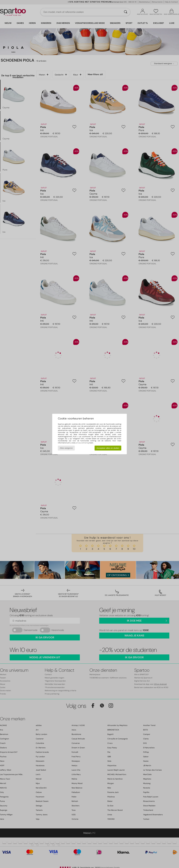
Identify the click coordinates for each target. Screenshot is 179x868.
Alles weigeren (66, 448)
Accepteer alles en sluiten (108, 448)
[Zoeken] (126, 12)
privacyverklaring (82, 443)
